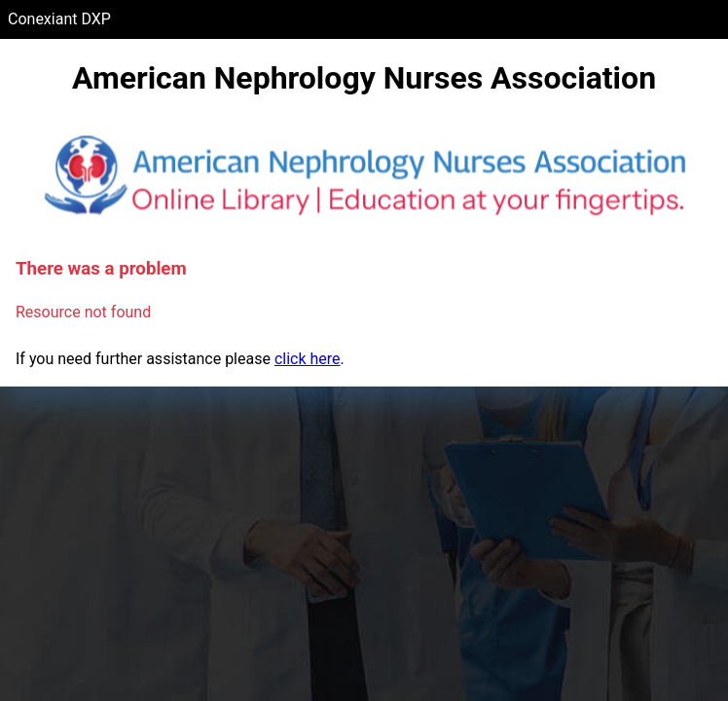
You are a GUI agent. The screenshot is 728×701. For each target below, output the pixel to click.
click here (308, 359)
